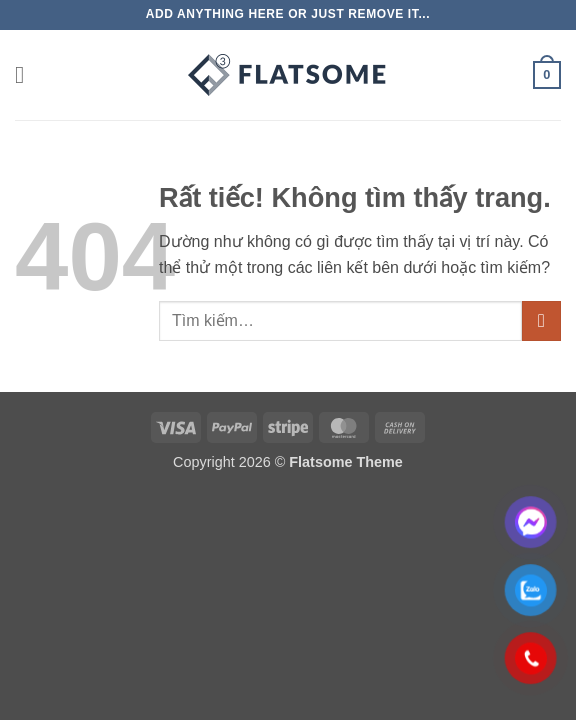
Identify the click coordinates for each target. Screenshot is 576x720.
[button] (27, 74)
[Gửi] (541, 320)
